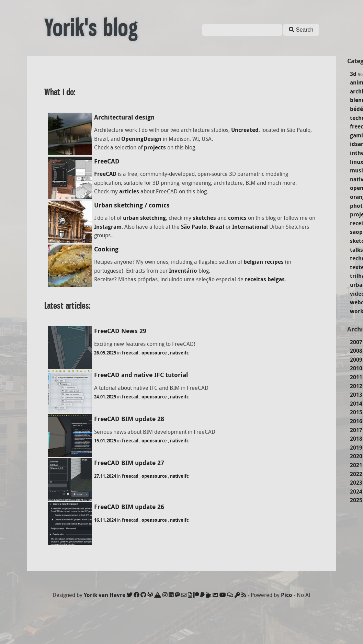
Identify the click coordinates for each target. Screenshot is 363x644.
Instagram (108, 227)
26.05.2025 (105, 353)
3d (353, 74)
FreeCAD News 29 (120, 331)
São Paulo (194, 227)
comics (237, 218)
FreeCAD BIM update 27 (129, 463)
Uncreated (245, 130)
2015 (356, 412)
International (250, 227)
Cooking (106, 249)
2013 (356, 395)
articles (129, 191)
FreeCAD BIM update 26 (129, 507)
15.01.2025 (105, 441)
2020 (356, 456)
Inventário (183, 271)
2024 (356, 492)
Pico (287, 595)
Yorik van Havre (105, 595)
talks (356, 250)
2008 (356, 351)
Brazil (217, 227)
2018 (356, 439)
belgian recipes (264, 262)
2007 (356, 342)
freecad (130, 353)
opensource (154, 353)
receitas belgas (265, 279)
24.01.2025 (105, 397)
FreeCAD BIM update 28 (129, 419)
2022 (356, 474)
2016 (356, 421)
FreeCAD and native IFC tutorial (141, 375)
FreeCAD (107, 161)
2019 (356, 448)
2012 (356, 386)
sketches (204, 218)
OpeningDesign (141, 139)
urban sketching (144, 218)
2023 (356, 483)
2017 (356, 430)
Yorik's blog (91, 28)
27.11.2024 (105, 476)
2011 (356, 377)
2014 (356, 404)
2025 (356, 500)
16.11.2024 (105, 520)
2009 (356, 360)
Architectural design (124, 117)
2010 (356, 368)
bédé (356, 109)
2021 (356, 465)
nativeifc (179, 353)
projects (155, 147)
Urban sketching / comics (132, 205)
